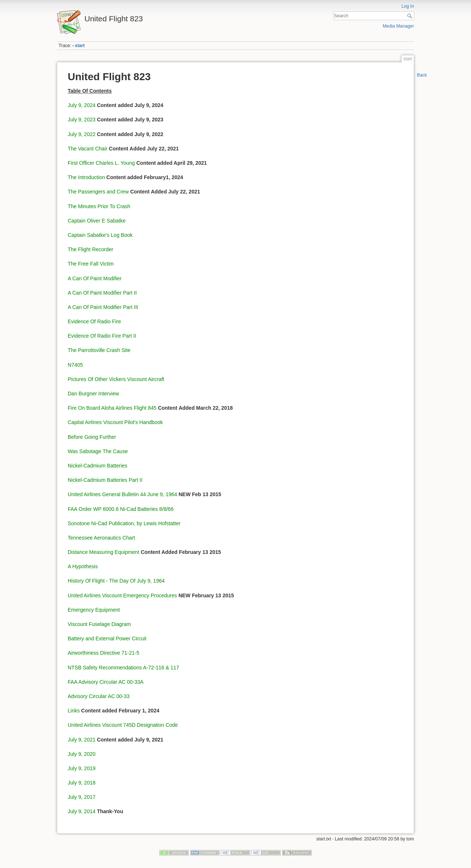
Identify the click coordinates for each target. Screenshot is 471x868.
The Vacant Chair (88, 149)
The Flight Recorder (91, 249)
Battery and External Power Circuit (107, 638)
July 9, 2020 (82, 754)
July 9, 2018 (82, 783)
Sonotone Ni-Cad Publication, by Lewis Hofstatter (124, 523)
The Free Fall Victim (91, 264)
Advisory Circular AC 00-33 (99, 696)
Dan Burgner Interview (93, 394)
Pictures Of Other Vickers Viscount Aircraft (116, 379)
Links (74, 711)
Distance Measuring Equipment (104, 552)
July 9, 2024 (82, 105)
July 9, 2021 (82, 740)
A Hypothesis (83, 566)
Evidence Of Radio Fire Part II (102, 336)
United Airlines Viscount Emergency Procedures (122, 595)
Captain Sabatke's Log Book (100, 235)
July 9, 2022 (82, 134)
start (80, 46)
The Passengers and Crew (98, 192)
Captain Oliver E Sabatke (97, 221)
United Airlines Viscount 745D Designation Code (123, 725)
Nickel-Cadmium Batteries (98, 466)
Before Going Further (92, 437)
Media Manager (398, 26)
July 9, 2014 (82, 811)
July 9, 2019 (82, 768)
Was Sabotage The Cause (98, 451)
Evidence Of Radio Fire (94, 321)
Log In (408, 6)
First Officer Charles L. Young (101, 163)
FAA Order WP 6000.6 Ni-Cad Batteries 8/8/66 (121, 509)
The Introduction (86, 177)
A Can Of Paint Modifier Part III (103, 307)
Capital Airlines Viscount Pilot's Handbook (115, 422)
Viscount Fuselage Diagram (99, 624)
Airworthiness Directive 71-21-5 (104, 653)
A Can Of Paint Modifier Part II (102, 293)
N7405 (75, 365)
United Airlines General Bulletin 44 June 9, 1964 (122, 494)
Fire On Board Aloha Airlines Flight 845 (112, 408)
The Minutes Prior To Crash (99, 206)
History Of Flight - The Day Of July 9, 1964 (116, 581)
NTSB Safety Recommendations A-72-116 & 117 (123, 668)
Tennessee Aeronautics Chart (101, 538)
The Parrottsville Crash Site (99, 350)
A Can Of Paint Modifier (95, 278)
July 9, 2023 (82, 120)
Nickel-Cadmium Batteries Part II (105, 480)
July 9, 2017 (82, 797)
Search (410, 16)
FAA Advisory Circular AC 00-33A (106, 682)
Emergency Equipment (94, 610)
